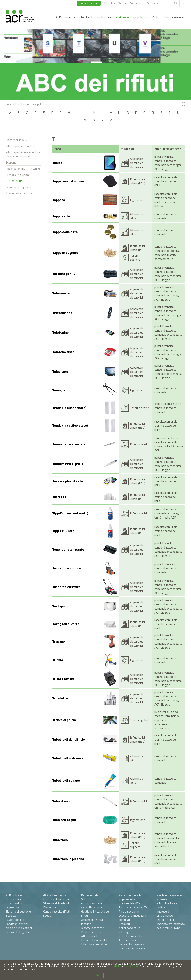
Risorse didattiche (93, 928)
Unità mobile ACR (16, 140)
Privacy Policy (114, 966)
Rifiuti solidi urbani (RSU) (138, 181)
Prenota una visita (17, 175)
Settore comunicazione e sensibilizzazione (92, 903)
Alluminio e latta (137, 216)
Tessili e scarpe (140, 408)
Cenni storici (13, 899)
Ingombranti (138, 200)
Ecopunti (11, 162)
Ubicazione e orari (89, 3)
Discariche (50, 907)
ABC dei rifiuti (14, 181)
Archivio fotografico (18, 932)
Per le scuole (104, 17)
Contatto (134, 3)
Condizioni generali (17, 924)
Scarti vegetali (139, 720)
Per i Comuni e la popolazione (132, 17)
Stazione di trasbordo (57, 903)
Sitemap (123, 3)
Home (9, 104)
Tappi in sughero (135, 257)
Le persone (12, 907)
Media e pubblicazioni (19, 928)
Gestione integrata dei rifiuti (95, 913)
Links (113, 3)
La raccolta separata (18, 187)
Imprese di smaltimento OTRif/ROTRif (166, 915)
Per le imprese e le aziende (168, 17)
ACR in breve (63, 17)
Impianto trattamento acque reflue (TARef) (171, 926)
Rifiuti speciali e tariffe (20, 146)
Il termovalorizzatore (19, 193)
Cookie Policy (131, 966)
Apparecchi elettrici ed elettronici (137, 163)
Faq (105, 3)
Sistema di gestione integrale (18, 913)
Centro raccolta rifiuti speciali (57, 913)
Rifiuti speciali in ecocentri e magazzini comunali (23, 154)
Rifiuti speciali (139, 444)
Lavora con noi (15, 920)
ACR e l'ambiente (84, 17)
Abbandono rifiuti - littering (23, 169)
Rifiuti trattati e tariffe (167, 905)
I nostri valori (14, 903)
